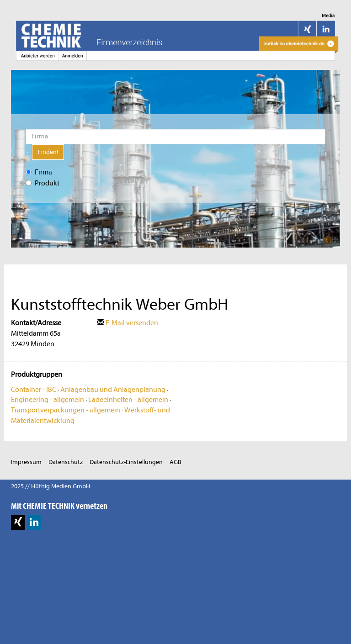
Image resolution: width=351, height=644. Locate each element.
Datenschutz (66, 462)
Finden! (48, 152)
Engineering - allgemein (48, 400)
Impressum (26, 462)
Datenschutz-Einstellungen (126, 462)
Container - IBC (34, 390)
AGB (175, 462)
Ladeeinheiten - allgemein (128, 400)
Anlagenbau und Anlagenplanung (113, 390)
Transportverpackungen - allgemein (66, 410)
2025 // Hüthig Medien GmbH (51, 486)
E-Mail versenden (128, 323)
